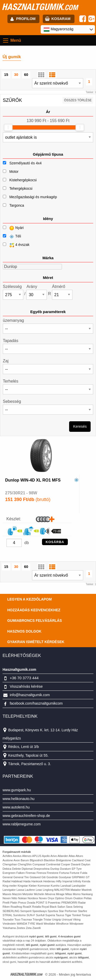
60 (26, 75)
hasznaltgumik (40, 7)
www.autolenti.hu (16, 807)
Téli (12, 237)
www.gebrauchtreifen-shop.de (26, 816)
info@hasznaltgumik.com (30, 695)
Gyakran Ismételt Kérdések (36, 642)
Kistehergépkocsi (23, 180)
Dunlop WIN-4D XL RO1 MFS (33, 480)
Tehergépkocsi (21, 188)
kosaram (61, 19)
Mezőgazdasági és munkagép (33, 197)
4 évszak (16, 245)
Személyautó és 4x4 (25, 163)
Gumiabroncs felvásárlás (35, 621)
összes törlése (78, 100)
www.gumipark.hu (17, 790)
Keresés (80, 426)
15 (6, 75)
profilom (26, 19)
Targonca (17, 205)
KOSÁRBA (55, 542)
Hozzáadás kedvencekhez (34, 610)
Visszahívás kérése (26, 686)
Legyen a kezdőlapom (29, 599)
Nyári (13, 228)
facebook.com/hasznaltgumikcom (36, 703)
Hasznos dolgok (24, 631)
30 (16, 75)
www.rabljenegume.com (22, 824)
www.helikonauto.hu (19, 799)
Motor (14, 172)
